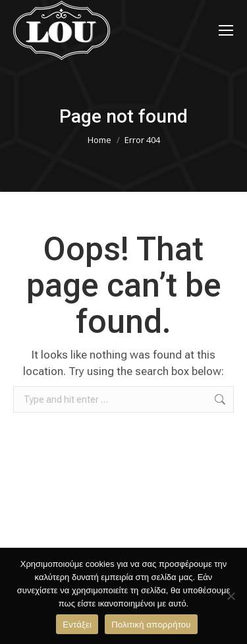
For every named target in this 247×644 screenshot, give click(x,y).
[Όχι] (231, 596)
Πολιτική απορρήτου (151, 625)
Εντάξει (77, 625)
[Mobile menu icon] (226, 30)
